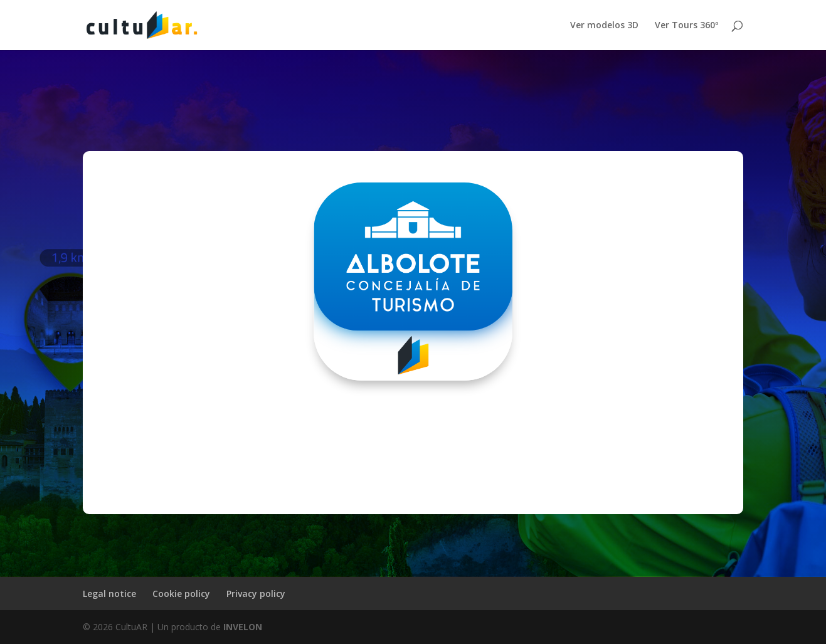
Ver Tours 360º (686, 26)
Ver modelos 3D (604, 26)
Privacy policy (256, 594)
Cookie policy (181, 594)
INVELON (243, 627)
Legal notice (109, 594)
